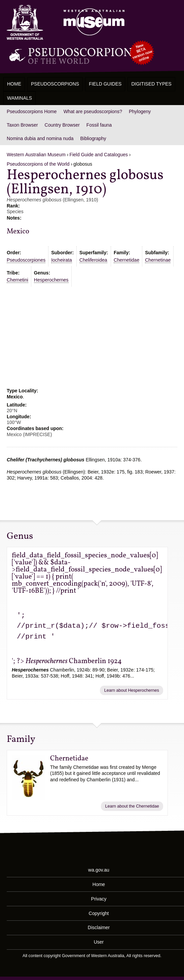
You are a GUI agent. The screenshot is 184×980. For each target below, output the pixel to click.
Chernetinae (158, 260)
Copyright (99, 913)
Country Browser (62, 125)
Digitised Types (151, 84)
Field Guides (105, 84)
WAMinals (20, 98)
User (99, 942)
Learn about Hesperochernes (132, 690)
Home (14, 84)
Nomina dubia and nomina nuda (40, 138)
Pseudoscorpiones (26, 260)
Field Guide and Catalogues (99, 155)
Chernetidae (126, 260)
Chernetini (17, 280)
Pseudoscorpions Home (32, 111)
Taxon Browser (22, 125)
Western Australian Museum (93, 22)
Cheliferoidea (93, 260)
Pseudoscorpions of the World (38, 164)
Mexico (18, 232)
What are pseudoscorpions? (93, 111)
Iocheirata (61, 260)
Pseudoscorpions (55, 84)
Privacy (99, 899)
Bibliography (93, 138)
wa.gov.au (99, 870)
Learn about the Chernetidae (132, 806)
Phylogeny (140, 111)
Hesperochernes (51, 280)
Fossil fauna (99, 125)
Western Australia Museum (25, 22)
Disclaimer (99, 927)
